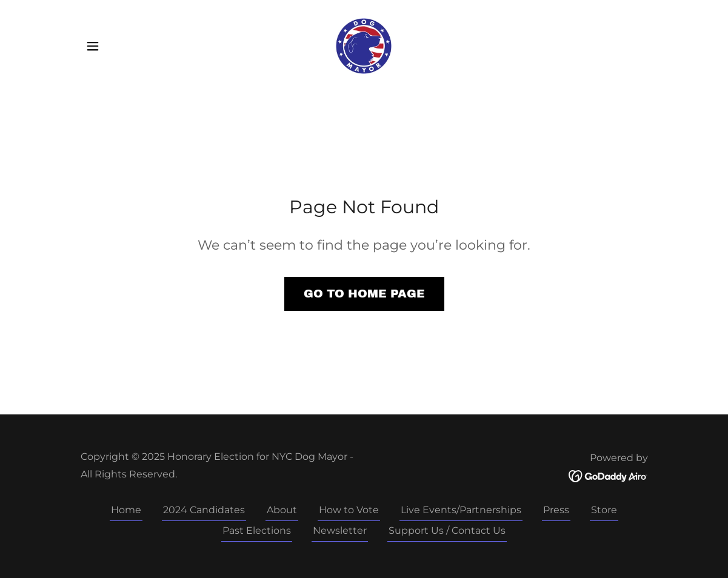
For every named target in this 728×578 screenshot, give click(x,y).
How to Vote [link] (349, 510)
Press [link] (556, 510)
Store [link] (604, 510)
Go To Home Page (364, 294)
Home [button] (126, 510)
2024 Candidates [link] (204, 510)
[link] (364, 45)
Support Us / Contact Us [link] (447, 530)
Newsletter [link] (340, 530)
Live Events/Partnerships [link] (461, 510)
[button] (93, 46)
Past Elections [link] (257, 530)
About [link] (282, 510)
